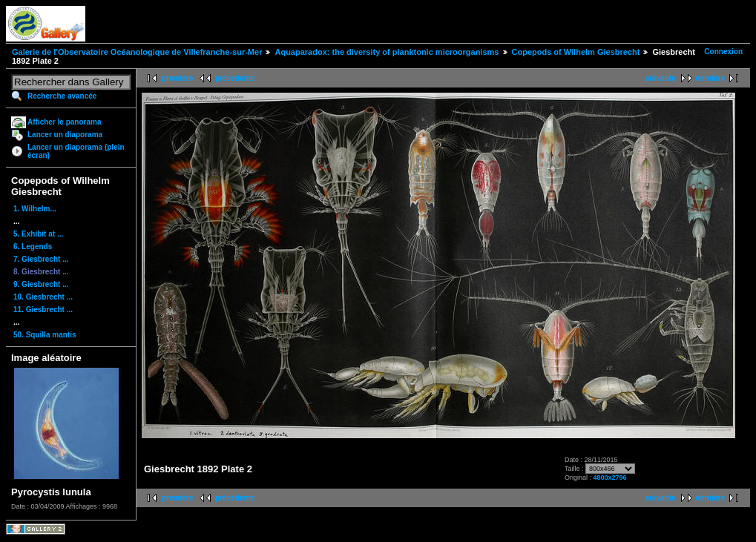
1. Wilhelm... (35, 209)
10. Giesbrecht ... (43, 297)
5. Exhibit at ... (38, 234)
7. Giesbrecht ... (41, 259)
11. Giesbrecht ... (43, 310)
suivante (661, 78)
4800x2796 (609, 477)
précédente (235, 78)
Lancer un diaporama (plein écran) (76, 151)
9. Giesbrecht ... (41, 284)
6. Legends (33, 247)
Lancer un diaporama (65, 135)
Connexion (723, 52)
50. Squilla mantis (45, 335)
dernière (710, 78)
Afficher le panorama (64, 122)
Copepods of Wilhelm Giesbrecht (576, 52)
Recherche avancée (62, 96)
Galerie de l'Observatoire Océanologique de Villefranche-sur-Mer (137, 52)
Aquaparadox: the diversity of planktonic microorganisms (387, 52)
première (177, 78)
